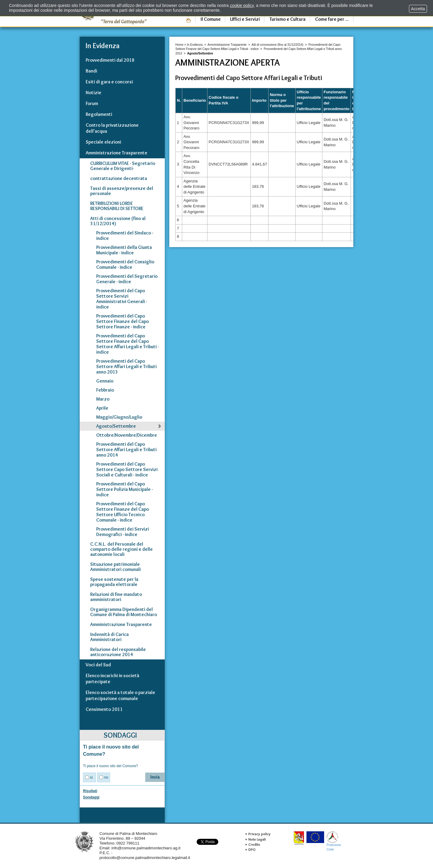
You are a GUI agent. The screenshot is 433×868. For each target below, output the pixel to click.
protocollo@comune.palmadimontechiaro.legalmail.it (145, 858)
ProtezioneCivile (334, 841)
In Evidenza (195, 45)
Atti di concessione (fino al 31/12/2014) (278, 45)
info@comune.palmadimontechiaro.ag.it (146, 848)
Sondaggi (91, 797)
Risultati (90, 791)
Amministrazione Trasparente (227, 45)
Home (179, 45)
